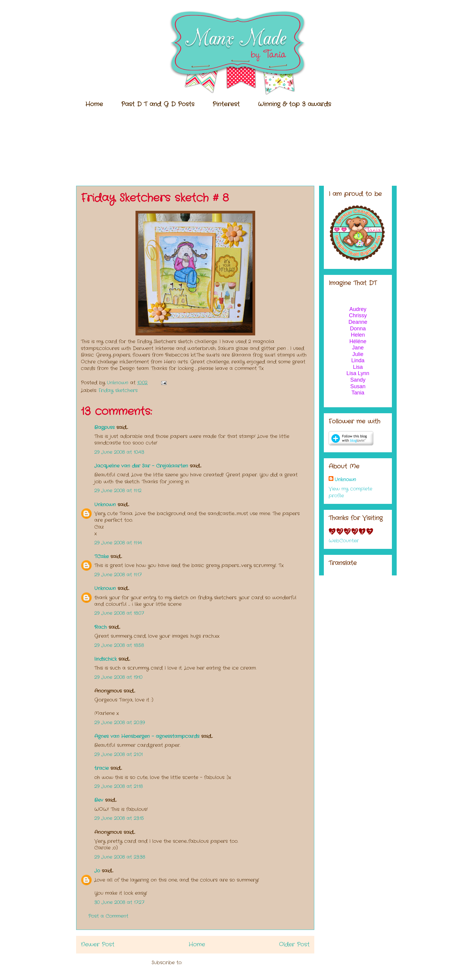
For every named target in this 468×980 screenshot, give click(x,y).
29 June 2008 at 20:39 (120, 723)
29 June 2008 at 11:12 (118, 491)
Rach (101, 627)
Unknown (105, 505)
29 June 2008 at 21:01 (118, 754)
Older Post (294, 945)
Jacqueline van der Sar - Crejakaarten (141, 466)
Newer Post (98, 945)
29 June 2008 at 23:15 (119, 818)
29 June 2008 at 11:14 (118, 543)
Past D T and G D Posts (158, 104)
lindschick (106, 659)
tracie (101, 768)
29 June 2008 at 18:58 (119, 645)
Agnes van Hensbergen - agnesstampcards (147, 736)
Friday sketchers (118, 390)
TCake (101, 556)
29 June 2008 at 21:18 (118, 786)
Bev (99, 800)
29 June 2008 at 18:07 (119, 613)
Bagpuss (104, 427)
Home (94, 104)
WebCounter (344, 541)
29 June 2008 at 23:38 (120, 857)
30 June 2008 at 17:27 (119, 902)
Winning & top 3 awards (294, 104)
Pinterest (226, 104)
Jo (97, 871)
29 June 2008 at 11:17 (118, 575)
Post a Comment (108, 916)
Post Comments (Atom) (211, 963)
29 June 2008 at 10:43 (119, 452)
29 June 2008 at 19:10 (118, 677)
